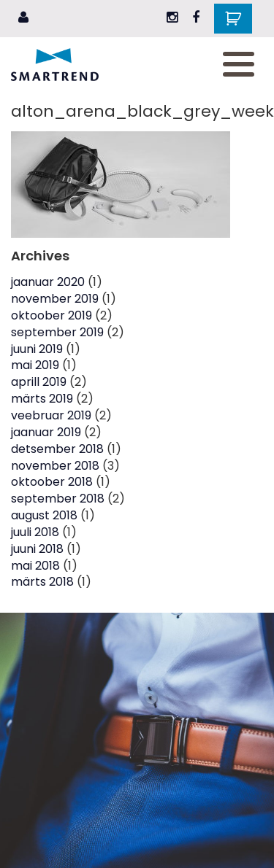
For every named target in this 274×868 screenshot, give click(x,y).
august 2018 (44, 515)
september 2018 (58, 499)
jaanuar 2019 (46, 432)
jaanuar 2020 (48, 282)
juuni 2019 (37, 349)
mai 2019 (35, 365)
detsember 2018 (57, 449)
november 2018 (55, 466)
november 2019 (55, 299)
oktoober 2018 (52, 482)
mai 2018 (35, 566)
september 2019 (57, 332)
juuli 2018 (35, 532)
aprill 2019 (39, 382)
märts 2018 (42, 582)
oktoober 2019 (52, 315)
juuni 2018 (37, 549)
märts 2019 (42, 399)
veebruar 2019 (51, 415)
